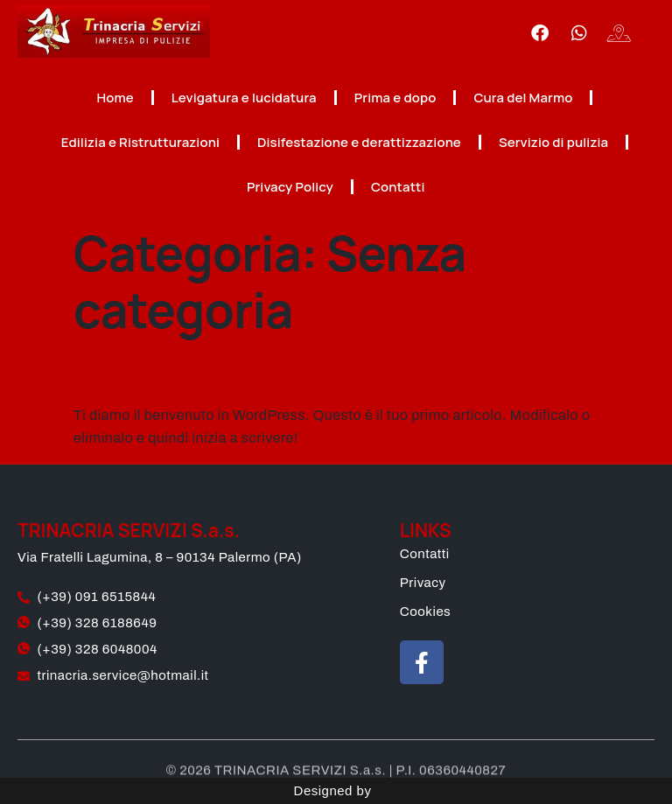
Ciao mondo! (168, 371)
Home (115, 98)
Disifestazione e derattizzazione (359, 142)
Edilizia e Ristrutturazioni (140, 142)
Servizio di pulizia (553, 142)
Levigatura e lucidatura (244, 98)
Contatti (398, 187)
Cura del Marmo (523, 98)
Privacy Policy (290, 187)
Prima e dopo (395, 98)
